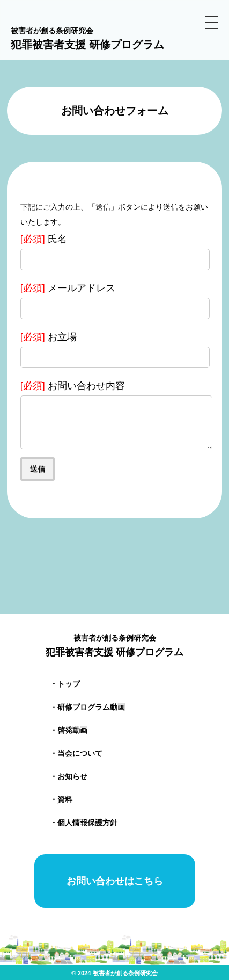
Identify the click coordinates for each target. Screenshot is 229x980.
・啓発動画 (69, 730)
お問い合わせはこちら (115, 881)
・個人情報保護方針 (84, 823)
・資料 (61, 799)
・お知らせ (69, 776)
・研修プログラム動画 (87, 707)
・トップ (65, 684)
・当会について (76, 753)
